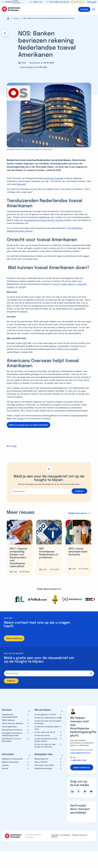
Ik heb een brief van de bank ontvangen (47, 723)
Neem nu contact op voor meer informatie (28, 425)
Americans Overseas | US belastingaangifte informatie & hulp (11, 9)
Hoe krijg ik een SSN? (44, 766)
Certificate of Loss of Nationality (11, 741)
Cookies (54, 837)
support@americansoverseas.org (82, 754)
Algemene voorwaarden (12, 760)
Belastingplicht (41, 760)
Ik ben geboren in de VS (45, 715)
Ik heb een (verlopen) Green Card (47, 728)
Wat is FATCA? (41, 763)
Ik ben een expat (42, 736)
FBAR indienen (8, 721)
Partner (5, 769)
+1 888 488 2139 (78, 761)
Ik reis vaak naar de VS (45, 733)
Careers (5, 766)
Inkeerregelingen (9, 727)
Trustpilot (93, 2)
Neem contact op (14, 638)
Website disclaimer (10, 763)
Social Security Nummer (13, 724)
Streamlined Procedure (12, 730)
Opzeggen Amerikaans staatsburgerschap (12, 735)
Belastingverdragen (43, 769)
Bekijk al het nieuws (77, 513)
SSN (24, 343)
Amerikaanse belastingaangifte (10, 716)
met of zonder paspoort (65, 284)
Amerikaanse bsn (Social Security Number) (44, 220)
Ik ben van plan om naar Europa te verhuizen (45, 746)
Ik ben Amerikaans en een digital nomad (46, 741)
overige (22, 287)
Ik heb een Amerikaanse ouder (48, 718)
